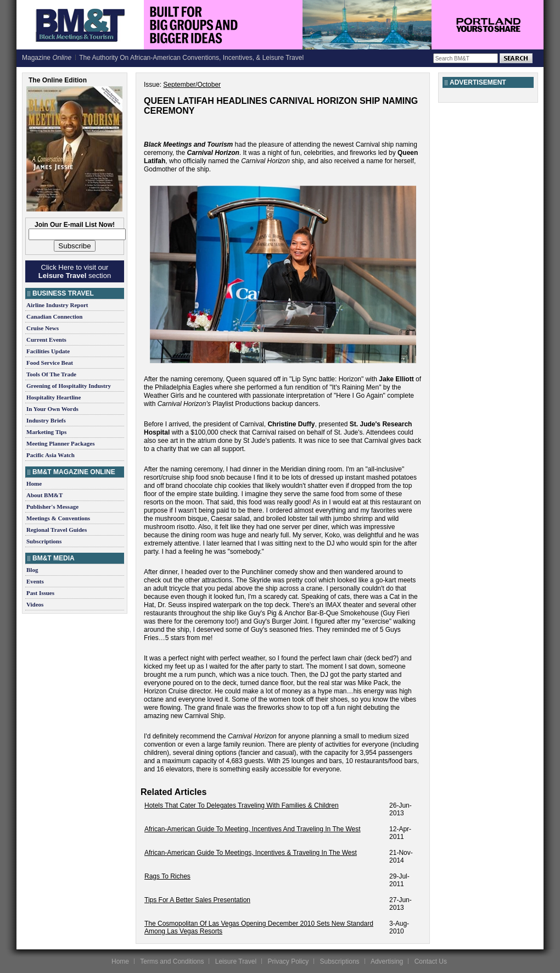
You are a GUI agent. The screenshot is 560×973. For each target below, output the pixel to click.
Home (34, 483)
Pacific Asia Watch (51, 455)
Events (35, 581)
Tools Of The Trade (51, 374)
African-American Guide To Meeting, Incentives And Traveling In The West (253, 829)
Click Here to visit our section (75, 271)
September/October (192, 85)
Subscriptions (44, 541)
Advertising (387, 961)
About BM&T (44, 495)
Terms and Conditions (172, 961)
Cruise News (43, 328)
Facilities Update (48, 351)
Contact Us (431, 961)
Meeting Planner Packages (60, 443)
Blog (32, 570)
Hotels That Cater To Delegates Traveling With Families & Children (242, 805)
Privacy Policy (288, 961)
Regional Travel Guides (57, 530)
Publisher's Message (52, 507)
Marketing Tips (46, 432)
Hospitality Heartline (54, 397)
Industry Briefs (46, 420)
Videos (35, 604)
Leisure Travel (236, 961)
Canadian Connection (54, 316)
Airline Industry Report (57, 305)
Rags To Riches (167, 876)
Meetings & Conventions (58, 518)
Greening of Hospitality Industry (69, 386)
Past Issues (40, 593)
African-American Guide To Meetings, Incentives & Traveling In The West (251, 853)
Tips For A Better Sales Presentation (197, 900)
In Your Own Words (52, 409)
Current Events (46, 340)
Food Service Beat (50, 363)
